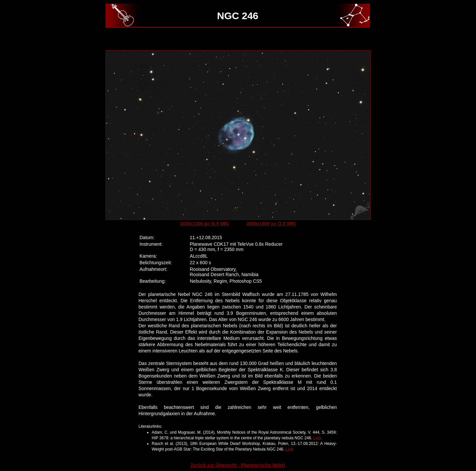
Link (317, 438)
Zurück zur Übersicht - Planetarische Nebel (238, 465)
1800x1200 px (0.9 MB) (204, 224)
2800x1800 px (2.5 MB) (271, 224)
